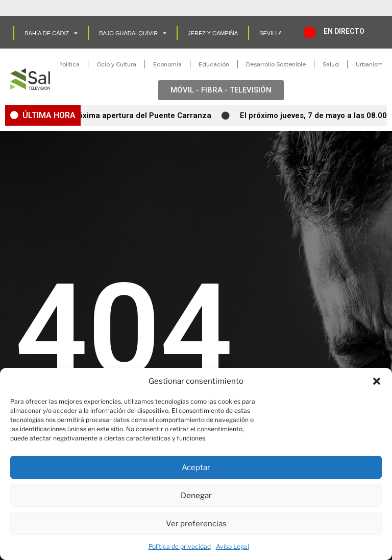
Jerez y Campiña (213, 33)
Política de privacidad (180, 546)
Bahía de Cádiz (51, 33)
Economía (167, 64)
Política (69, 64)
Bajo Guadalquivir (133, 33)
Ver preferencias (196, 524)
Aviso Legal (232, 546)
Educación (214, 64)
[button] (377, 381)
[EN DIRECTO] (310, 32)
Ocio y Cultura (116, 64)
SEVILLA (271, 33)
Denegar (196, 496)
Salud (331, 64)
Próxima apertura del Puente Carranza (143, 115)
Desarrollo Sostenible (276, 64)
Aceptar (196, 468)
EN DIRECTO (344, 31)
